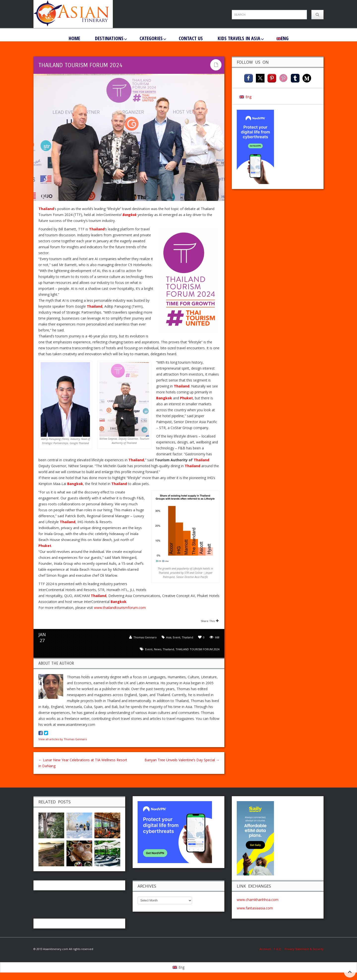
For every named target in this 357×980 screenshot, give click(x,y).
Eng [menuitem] (248, 97)
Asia (169, 637)
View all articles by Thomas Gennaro (63, 739)
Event (177, 637)
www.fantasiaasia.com (255, 908)
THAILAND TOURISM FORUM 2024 (197, 649)
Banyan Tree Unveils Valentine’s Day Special (182, 760)
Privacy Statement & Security (304, 949)
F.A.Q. (278, 949)
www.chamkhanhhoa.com (258, 900)
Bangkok (130, 215)
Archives (267, 949)
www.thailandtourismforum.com (120, 608)
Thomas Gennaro (145, 637)
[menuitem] (283, 38)
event (149, 649)
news (158, 649)
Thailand (187, 637)
